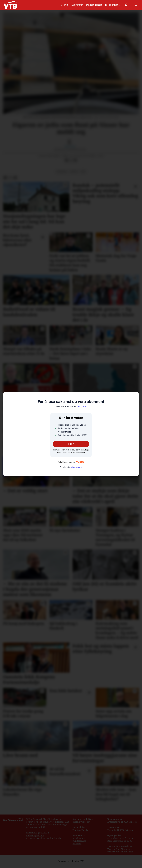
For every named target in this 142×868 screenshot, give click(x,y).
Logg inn (71, 407)
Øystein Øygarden (81, 822)
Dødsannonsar (94, 5)
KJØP (71, 444)
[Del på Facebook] (66, 160)
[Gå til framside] (10, 5)
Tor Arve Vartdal (80, 830)
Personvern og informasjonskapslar (44, 838)
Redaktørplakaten (35, 835)
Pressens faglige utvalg (38, 833)
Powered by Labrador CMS (71, 861)
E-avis (65, 5)
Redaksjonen (79, 838)
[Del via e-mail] (75, 160)
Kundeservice (79, 841)
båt (83, 172)
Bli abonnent (112, 5)
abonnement (77, 467)
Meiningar (77, 5)
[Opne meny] (136, 5)
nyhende (62, 172)
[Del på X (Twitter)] (71, 160)
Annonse (77, 844)
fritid (74, 172)
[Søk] (126, 5)
